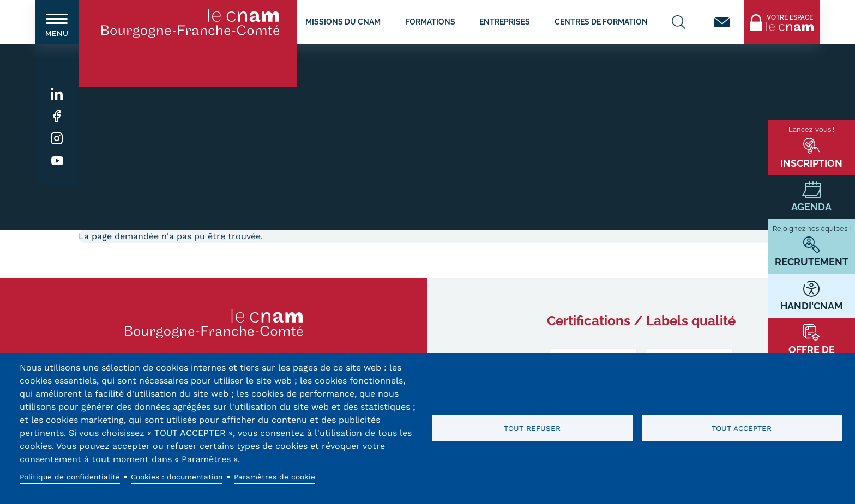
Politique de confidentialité (70, 477)
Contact (722, 22)
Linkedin (57, 94)
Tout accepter (742, 428)
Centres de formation (601, 22)
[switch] (57, 22)
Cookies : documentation (177, 477)
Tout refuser (532, 428)
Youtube (57, 161)
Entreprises (505, 22)
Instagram (57, 139)
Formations (430, 22)
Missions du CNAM (343, 22)
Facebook (57, 116)
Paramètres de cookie (275, 477)
